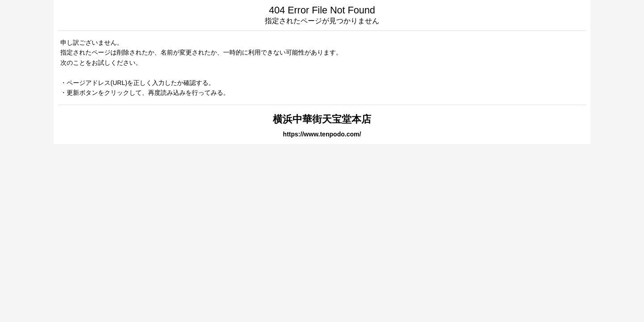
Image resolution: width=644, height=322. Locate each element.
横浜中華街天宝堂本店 (322, 119)
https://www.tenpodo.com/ (322, 134)
